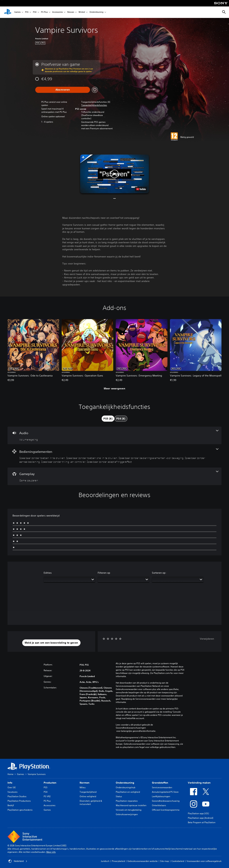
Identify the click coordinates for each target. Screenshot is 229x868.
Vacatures (13, 792)
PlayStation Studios (17, 796)
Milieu (83, 787)
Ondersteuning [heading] (125, 783)
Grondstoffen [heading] (160, 783)
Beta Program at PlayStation (202, 822)
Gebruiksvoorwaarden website (142, 861)
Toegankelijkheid (88, 792)
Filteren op (104, 573)
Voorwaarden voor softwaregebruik (204, 861)
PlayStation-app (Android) (201, 818)
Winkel (82, 12)
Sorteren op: (159, 573)
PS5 (27, 12)
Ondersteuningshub (126, 787)
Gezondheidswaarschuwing (166, 801)
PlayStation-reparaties (127, 801)
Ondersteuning (96, 12)
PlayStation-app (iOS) (198, 813)
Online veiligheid (88, 796)
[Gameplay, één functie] (114, 476)
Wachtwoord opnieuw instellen (131, 805)
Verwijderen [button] (207, 639)
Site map (165, 861)
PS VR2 (47, 796)
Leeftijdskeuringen (161, 796)
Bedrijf (11, 805)
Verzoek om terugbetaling (129, 810)
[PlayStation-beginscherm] (8, 12)
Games (17, 12)
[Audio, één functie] (114, 435)
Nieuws (71, 12)
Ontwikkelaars (159, 805)
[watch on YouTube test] (141, 189)
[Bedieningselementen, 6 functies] (114, 456)
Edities (48, 573)
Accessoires (58, 12)
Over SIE (12, 787)
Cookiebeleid (178, 861)
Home (10, 774)
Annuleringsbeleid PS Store (165, 792)
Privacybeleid (118, 861)
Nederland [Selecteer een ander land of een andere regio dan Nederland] (18, 861)
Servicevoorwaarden (162, 787)
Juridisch (105, 861)
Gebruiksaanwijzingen (127, 814)
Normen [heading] (85, 783)
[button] (94, 105)
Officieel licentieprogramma (166, 810)
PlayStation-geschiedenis (20, 810)
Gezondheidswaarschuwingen (131, 728)
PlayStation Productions (19, 801)
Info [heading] (10, 783)
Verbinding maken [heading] (199, 783)
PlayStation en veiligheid (128, 792)
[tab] (108, 419)
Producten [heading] (50, 783)
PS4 (35, 12)
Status (119, 796)
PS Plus (44, 12)
